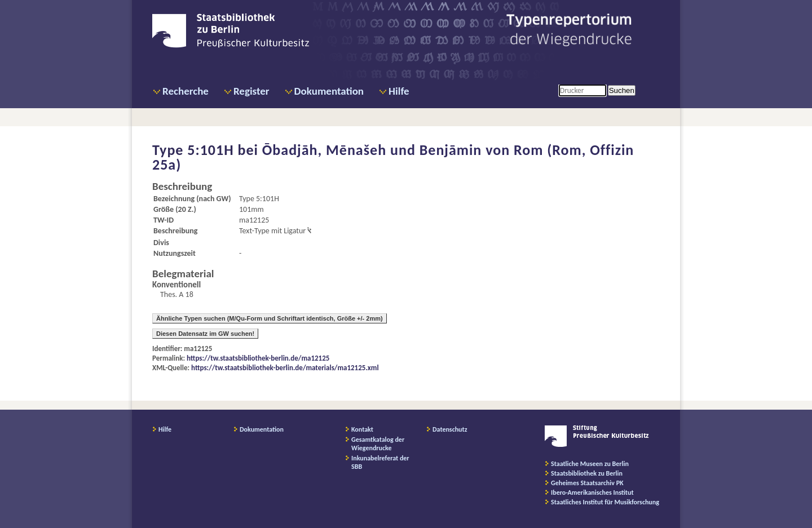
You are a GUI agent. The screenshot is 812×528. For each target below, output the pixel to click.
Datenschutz (450, 429)
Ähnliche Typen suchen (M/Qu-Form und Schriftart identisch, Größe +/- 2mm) (270, 318)
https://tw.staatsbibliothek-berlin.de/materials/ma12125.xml (285, 368)
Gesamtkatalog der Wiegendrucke (378, 444)
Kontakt (362, 429)
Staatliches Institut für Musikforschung (605, 502)
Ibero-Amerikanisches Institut (592, 492)
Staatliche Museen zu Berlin (590, 464)
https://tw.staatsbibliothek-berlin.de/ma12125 (258, 358)
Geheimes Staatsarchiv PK (587, 483)
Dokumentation (329, 91)
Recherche (186, 91)
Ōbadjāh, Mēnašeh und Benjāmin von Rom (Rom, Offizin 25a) (393, 157)
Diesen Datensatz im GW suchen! (205, 334)
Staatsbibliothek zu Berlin (587, 473)
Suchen (622, 90)
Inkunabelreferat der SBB (380, 462)
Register (251, 91)
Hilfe (399, 91)
